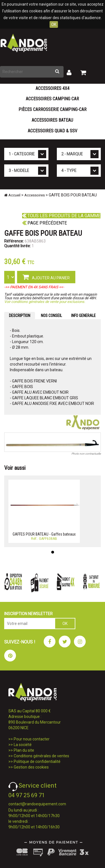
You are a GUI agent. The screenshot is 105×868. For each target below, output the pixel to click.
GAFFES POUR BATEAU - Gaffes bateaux (44, 534)
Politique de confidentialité (37, 762)
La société (23, 745)
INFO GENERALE (83, 316)
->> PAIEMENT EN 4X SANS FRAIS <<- (34, 287)
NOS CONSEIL (51, 316)
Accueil (12, 195)
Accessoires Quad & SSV (53, 131)
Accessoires (35, 195)
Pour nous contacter (32, 739)
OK (54, 24)
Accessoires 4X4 (53, 88)
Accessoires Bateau (52, 120)
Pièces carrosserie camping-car (53, 109)
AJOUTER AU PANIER (46, 277)
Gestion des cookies (31, 767)
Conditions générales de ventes (41, 756)
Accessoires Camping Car (52, 99)
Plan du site (24, 750)
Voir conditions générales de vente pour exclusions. (45, 302)
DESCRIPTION (20, 316)
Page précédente (45, 223)
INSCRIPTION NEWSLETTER (28, 614)
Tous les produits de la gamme (61, 216)
